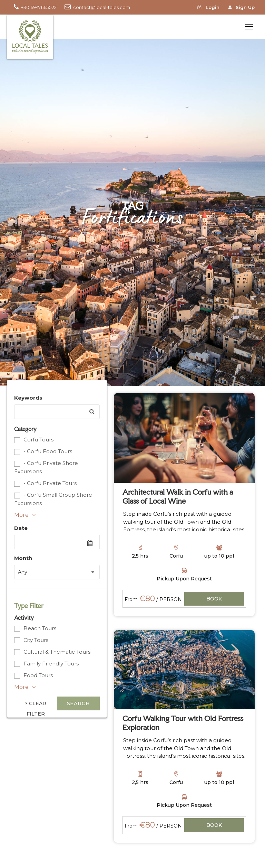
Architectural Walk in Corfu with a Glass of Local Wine (178, 496)
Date (21, 528)
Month (23, 558)
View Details (214, 599)
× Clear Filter (36, 705)
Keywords (28, 398)
